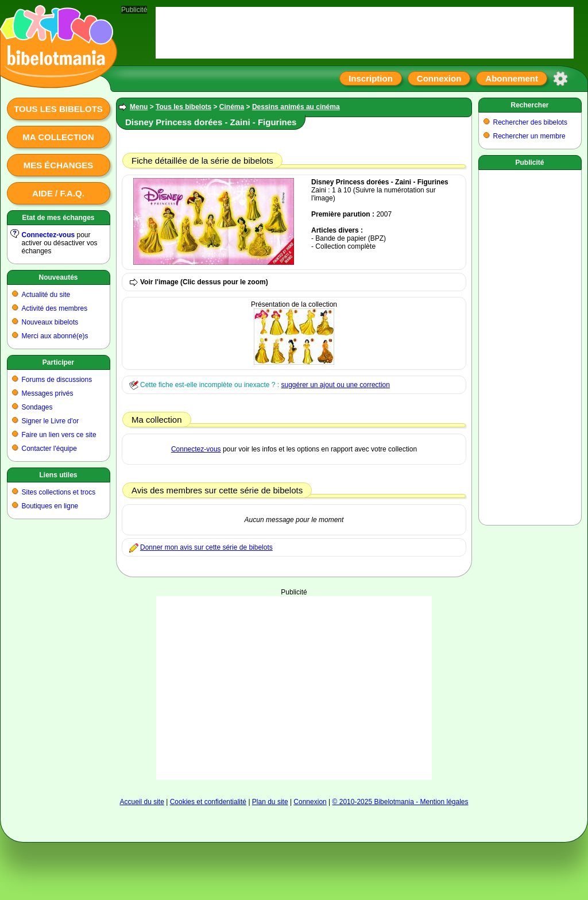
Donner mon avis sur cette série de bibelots (206, 547)
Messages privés (48, 393)
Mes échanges (59, 165)
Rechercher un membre (529, 136)
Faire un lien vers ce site (59, 435)
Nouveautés (58, 277)
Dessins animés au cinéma (296, 107)
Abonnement (512, 78)
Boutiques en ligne (50, 506)
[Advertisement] (294, 688)
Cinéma (232, 107)
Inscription (371, 78)
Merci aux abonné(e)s (55, 336)
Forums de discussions (57, 380)
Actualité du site (46, 295)
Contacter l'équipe (49, 449)
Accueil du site (142, 802)
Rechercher (529, 105)
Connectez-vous (49, 235)
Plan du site (270, 802)
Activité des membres (55, 308)
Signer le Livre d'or (51, 421)
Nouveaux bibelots (50, 322)
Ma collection (58, 137)
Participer (58, 362)
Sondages (37, 407)
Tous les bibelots (58, 109)
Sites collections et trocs (59, 492)
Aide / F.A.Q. (58, 193)
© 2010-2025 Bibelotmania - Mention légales (401, 802)
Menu (139, 107)
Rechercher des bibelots (530, 122)
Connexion (439, 78)
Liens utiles (58, 475)
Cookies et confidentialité (208, 802)
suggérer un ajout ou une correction (335, 385)
